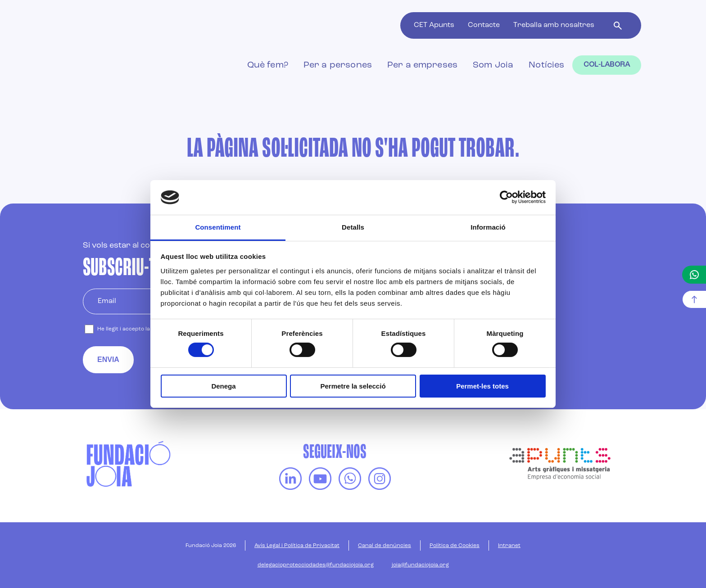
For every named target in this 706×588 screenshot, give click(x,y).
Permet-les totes (482, 386)
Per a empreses (422, 65)
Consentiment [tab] (218, 227)
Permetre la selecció (353, 386)
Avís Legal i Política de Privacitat (297, 546)
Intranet (509, 546)
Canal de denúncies (385, 546)
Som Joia (493, 65)
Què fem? (268, 65)
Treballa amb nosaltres (554, 25)
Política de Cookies (455, 546)
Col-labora (607, 65)
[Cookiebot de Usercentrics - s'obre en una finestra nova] (506, 197)
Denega (223, 386)
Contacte (484, 25)
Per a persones (338, 65)
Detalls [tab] (353, 227)
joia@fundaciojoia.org (420, 565)
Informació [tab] (488, 227)
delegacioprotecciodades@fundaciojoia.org (316, 565)
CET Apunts (434, 25)
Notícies (546, 65)
